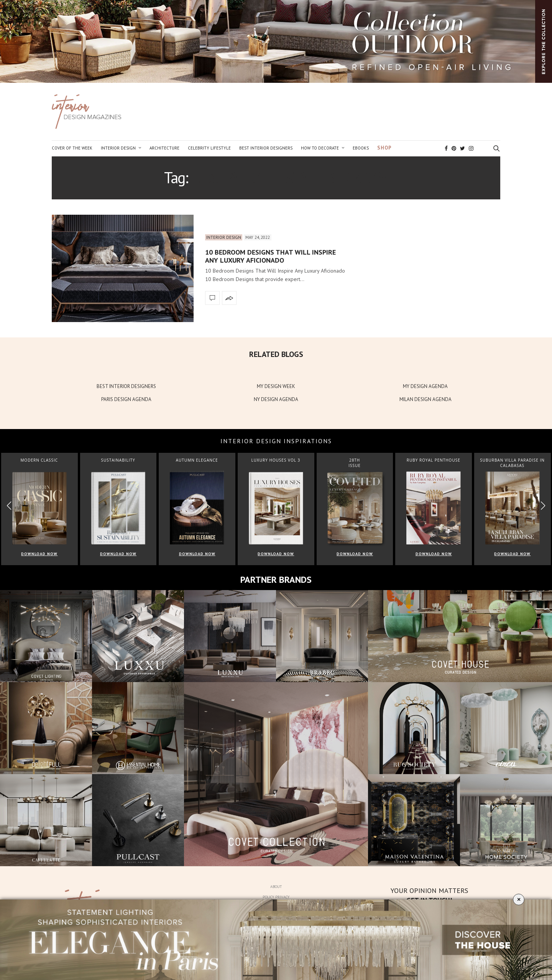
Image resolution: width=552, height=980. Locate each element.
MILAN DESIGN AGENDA (426, 399)
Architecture (164, 148)
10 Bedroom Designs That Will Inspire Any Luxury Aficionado (270, 256)
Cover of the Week (72, 148)
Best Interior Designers (266, 148)
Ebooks (361, 148)
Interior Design (118, 148)
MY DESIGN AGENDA (425, 386)
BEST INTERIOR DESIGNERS (126, 386)
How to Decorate (320, 148)
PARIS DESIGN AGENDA (126, 399)
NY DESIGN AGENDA (276, 399)
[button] (543, 506)
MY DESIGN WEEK (276, 386)
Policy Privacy (276, 897)
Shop (384, 148)
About (276, 887)
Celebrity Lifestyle (209, 148)
